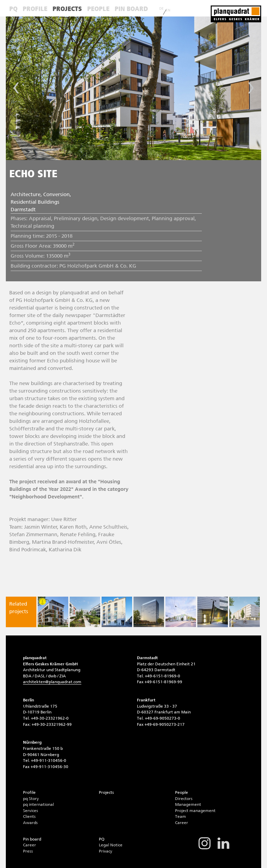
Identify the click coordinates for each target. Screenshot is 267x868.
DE (161, 9)
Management (188, 804)
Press (28, 851)
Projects (67, 9)
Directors (184, 799)
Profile (35, 9)
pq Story (31, 799)
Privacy (106, 851)
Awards (30, 823)
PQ (13, 9)
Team (181, 816)
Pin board (131, 9)
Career (182, 823)
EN (168, 10)
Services (31, 811)
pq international (38, 804)
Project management (195, 811)
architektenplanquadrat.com (52, 682)
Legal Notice (111, 845)
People (98, 9)
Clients (29, 816)
